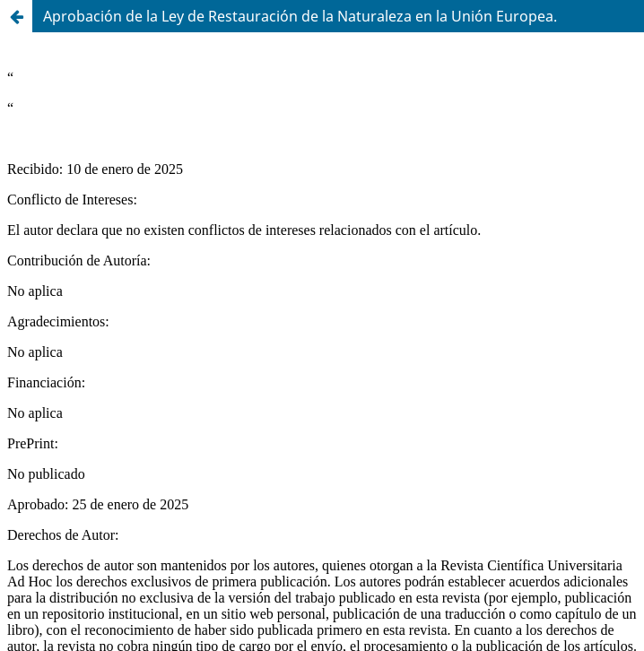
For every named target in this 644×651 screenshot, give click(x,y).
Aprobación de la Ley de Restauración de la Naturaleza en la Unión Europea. (300, 16)
